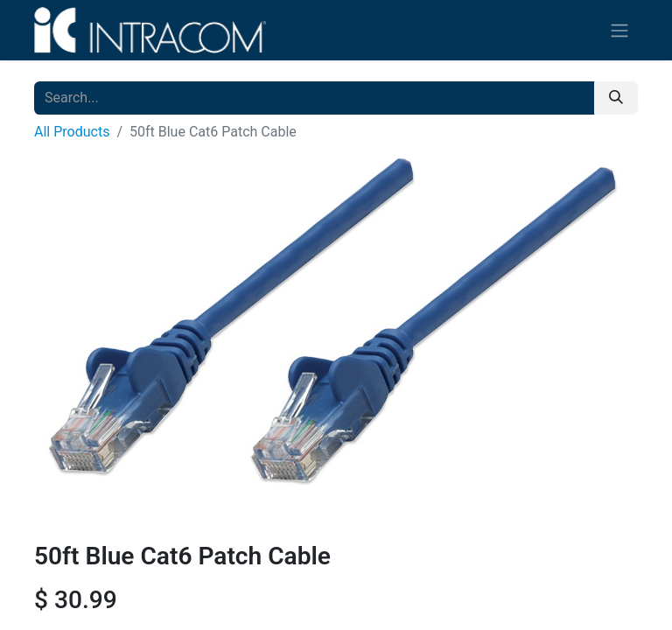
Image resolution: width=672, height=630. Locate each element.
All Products (72, 132)
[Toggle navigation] (619, 30)
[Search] (616, 98)
